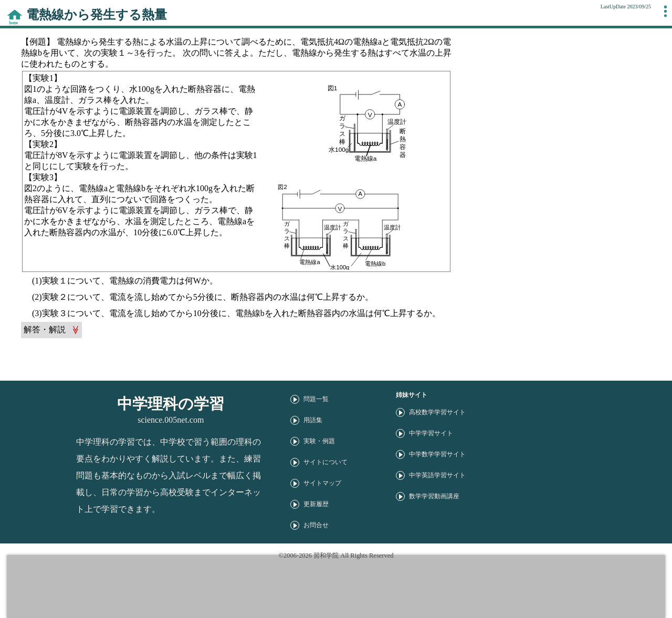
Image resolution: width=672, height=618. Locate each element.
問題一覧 (316, 399)
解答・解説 (45, 329)
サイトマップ (322, 483)
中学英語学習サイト (437, 475)
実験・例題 (319, 441)
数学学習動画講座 (434, 496)
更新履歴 (316, 504)
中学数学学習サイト (437, 454)
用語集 (313, 420)
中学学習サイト (431, 433)
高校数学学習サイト (437, 412)
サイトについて (325, 462)
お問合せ (316, 525)
